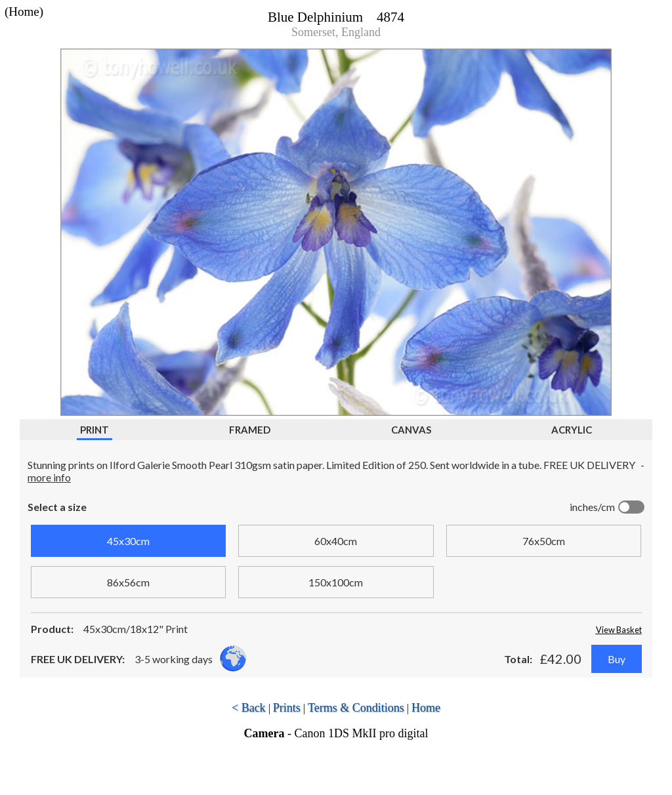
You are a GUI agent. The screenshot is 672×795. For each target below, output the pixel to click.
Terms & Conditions (356, 708)
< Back (249, 708)
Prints (287, 708)
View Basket (619, 630)
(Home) (24, 11)
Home (426, 708)
